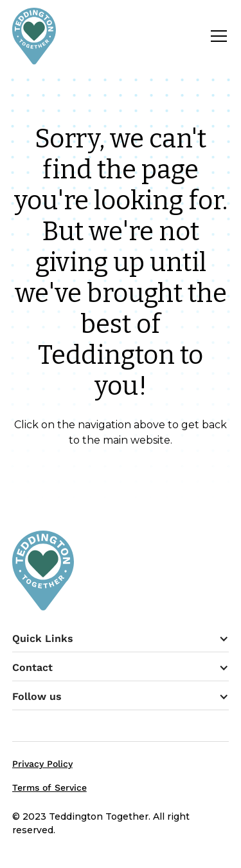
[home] (34, 36)
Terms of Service (49, 788)
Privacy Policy (42, 764)
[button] (216, 36)
